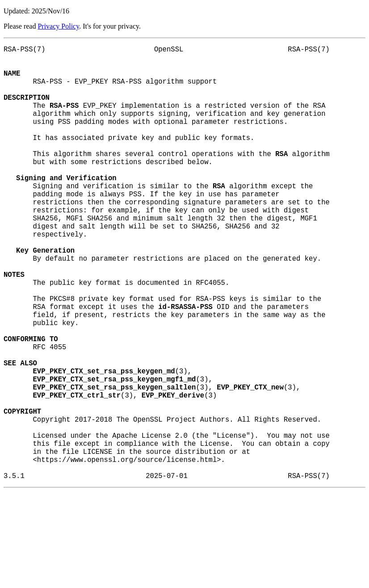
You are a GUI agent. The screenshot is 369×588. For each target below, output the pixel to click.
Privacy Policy (58, 26)
